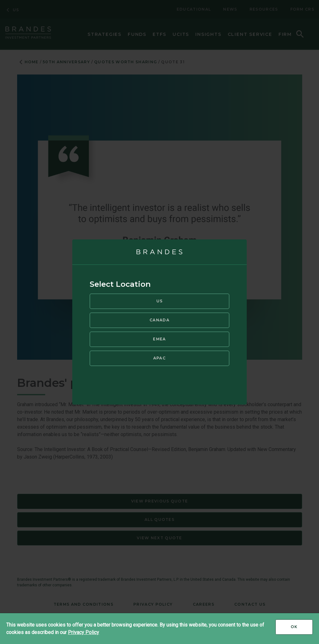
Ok (302, 629)
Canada (159, 320)
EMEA (159, 339)
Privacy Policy (83, 632)
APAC (159, 358)
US (160, 301)
